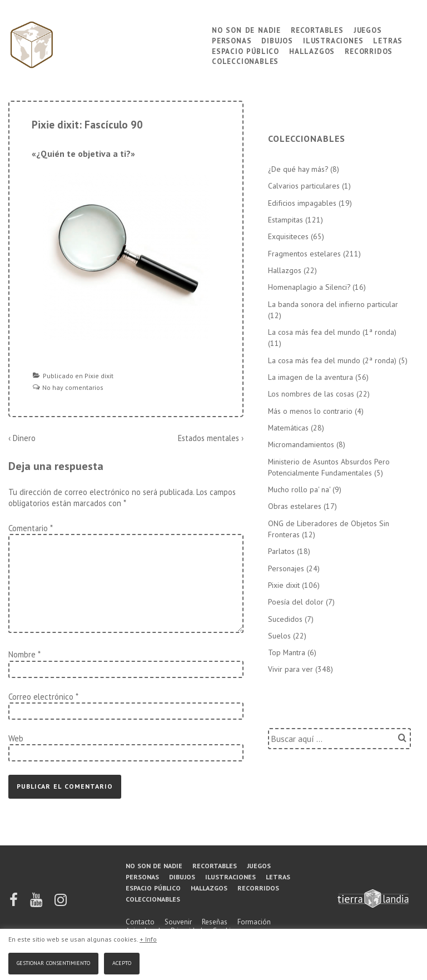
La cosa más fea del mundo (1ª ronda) (332, 332)
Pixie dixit (99, 376)
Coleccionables (245, 60)
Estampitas (286, 220)
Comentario (30, 528)
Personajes (286, 568)
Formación (254, 922)
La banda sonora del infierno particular (333, 304)
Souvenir (178, 922)
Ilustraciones (333, 40)
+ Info (148, 939)
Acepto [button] (122, 962)
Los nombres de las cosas (311, 394)
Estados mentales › (211, 438)
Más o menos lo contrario (310, 411)
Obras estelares (295, 506)
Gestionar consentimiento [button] (53, 962)
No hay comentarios (73, 387)
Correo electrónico (41, 697)
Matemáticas (288, 428)
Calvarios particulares (304, 186)
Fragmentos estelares (304, 254)
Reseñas (215, 922)
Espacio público (245, 50)
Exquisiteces (288, 236)
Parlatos (281, 551)
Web (16, 738)
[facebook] (14, 904)
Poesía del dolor (296, 602)
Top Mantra (287, 652)
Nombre (22, 654)
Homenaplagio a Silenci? (309, 287)
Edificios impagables (302, 203)
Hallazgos (312, 50)
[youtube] (37, 904)
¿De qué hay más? (298, 169)
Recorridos (369, 50)
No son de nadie (246, 29)
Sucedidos (285, 619)
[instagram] (61, 904)
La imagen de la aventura (311, 377)
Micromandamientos (301, 444)
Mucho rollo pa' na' (299, 489)
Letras (388, 40)
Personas (232, 40)
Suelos (279, 636)
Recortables (317, 29)
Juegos (368, 29)
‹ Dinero (22, 438)
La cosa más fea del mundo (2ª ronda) (332, 360)
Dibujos (277, 40)
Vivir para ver (291, 669)
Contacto (140, 922)
